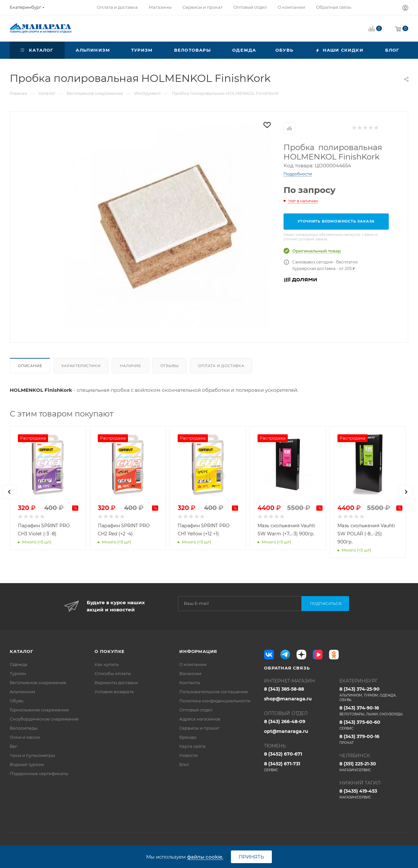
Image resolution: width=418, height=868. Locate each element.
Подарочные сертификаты (39, 773)
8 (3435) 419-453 (374, 794)
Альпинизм (22, 692)
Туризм (18, 673)
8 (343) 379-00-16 (374, 739)
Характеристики (81, 366)
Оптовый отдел (196, 710)
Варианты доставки (116, 683)
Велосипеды (24, 728)
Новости (189, 755)
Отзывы (170, 366)
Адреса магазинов (200, 719)
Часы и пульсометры (32, 755)
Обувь (17, 701)
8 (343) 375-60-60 (374, 725)
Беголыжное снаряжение (38, 683)
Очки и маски (25, 737)
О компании (193, 664)
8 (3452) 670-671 (283, 754)
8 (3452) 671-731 (298, 767)
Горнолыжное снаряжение (39, 710)
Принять (251, 857)
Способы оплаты (113, 673)
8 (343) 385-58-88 (284, 689)
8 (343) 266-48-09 (285, 721)
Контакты (190, 683)
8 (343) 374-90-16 (374, 711)
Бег (13, 746)
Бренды (188, 737)
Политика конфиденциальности (215, 701)
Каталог (22, 651)
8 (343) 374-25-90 (374, 694)
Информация (198, 651)
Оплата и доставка (221, 366)
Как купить (107, 664)
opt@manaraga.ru (286, 731)
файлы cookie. (205, 857)
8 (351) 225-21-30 (374, 767)
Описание (30, 366)
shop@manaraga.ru (288, 699)
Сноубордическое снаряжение (44, 719)
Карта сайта (192, 746)
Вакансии (190, 673)
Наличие (130, 366)
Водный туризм (27, 764)
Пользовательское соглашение (214, 692)
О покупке (110, 651)
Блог (184, 764)
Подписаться (326, 604)
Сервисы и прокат (199, 728)
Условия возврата (114, 692)
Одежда (19, 664)
